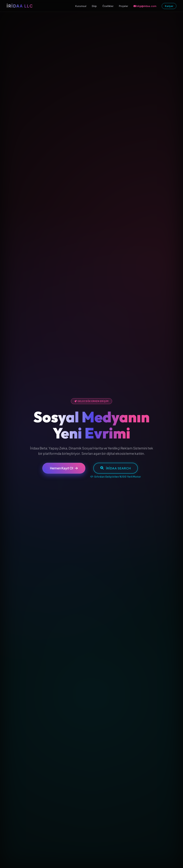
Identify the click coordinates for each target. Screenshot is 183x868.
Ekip (94, 6)
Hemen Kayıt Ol (64, 468)
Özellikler (108, 6)
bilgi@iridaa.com (145, 6)
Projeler (123, 6)
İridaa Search (116, 468)
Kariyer (169, 6)
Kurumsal (81, 6)
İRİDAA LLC (20, 6)
